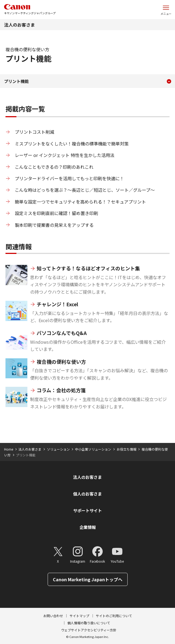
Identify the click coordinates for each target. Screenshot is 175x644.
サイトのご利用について (114, 616)
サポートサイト (87, 510)
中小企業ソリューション (93, 449)
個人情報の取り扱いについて (89, 623)
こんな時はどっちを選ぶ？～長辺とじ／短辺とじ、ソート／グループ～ (85, 190)
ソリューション (58, 449)
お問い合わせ (53, 616)
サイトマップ (79, 616)
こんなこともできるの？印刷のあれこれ (54, 167)
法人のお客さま (19, 25)
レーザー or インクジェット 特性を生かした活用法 (65, 155)
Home (9, 449)
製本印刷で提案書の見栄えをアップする (54, 225)
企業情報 (88, 527)
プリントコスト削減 (35, 132)
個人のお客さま (87, 494)
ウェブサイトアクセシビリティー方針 (89, 630)
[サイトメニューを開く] (166, 10)
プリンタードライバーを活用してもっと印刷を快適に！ (69, 178)
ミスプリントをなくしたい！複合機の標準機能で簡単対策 (72, 144)
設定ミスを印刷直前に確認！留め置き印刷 (56, 213)
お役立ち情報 (127, 449)
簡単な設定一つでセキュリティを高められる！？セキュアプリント (80, 202)
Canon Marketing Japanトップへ (88, 579)
